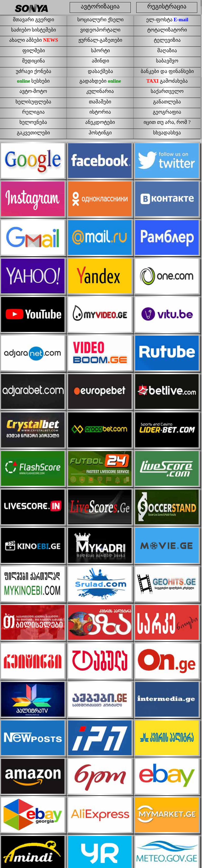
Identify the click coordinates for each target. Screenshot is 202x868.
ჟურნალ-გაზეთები (100, 40)
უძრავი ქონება (34, 71)
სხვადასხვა (167, 133)
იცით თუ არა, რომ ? (167, 122)
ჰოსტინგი (100, 133)
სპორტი (100, 51)
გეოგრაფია (167, 112)
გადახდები (100, 81)
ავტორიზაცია (100, 6)
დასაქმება (100, 71)
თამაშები (100, 102)
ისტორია (100, 112)
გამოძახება (167, 81)
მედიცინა (34, 61)
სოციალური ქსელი (100, 20)
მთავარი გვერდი (34, 20)
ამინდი (100, 61)
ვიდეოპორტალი (100, 30)
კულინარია (100, 91)
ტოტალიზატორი (167, 30)
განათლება (167, 102)
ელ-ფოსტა (167, 20)
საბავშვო (167, 61)
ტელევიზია (167, 40)
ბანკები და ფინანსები (167, 71)
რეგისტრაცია (167, 6)
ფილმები (34, 51)
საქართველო (167, 91)
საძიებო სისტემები (34, 30)
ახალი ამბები (34, 40)
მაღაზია (167, 51)
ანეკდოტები (100, 122)
